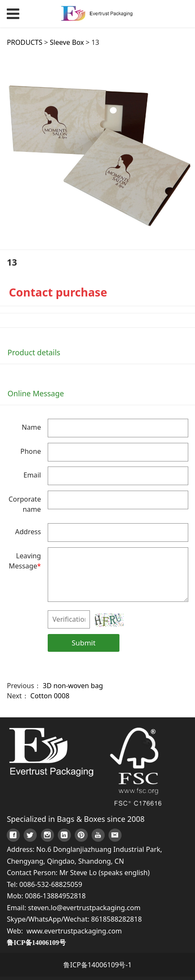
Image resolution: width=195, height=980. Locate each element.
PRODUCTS (24, 42)
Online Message (36, 393)
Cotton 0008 (50, 696)
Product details (34, 352)
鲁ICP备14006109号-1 (97, 965)
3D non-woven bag (73, 686)
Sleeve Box (67, 42)
